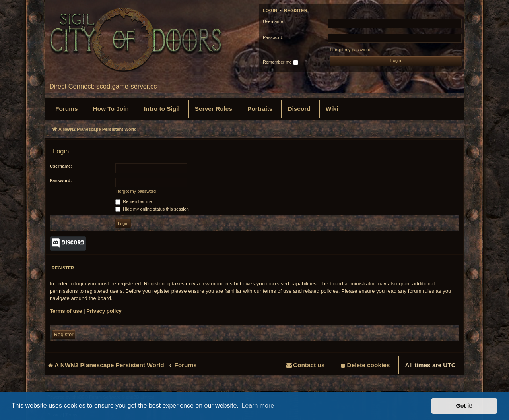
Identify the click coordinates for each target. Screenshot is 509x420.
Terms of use (66, 311)
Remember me (281, 62)
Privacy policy (104, 311)
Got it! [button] (464, 406)
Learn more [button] (258, 405)
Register (296, 10)
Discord (68, 244)
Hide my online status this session (152, 209)
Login (270, 10)
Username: (61, 166)
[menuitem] (67, 109)
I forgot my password (350, 50)
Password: (61, 180)
